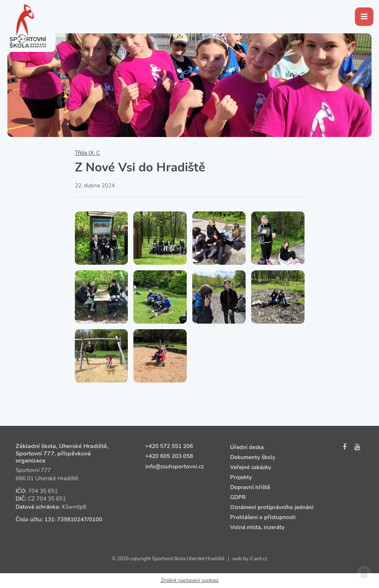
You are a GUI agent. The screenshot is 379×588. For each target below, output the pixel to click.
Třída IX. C (87, 153)
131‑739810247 (66, 519)
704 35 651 (43, 491)
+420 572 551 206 (169, 446)
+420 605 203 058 (169, 456)
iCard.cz (258, 559)
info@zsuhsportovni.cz (174, 467)
